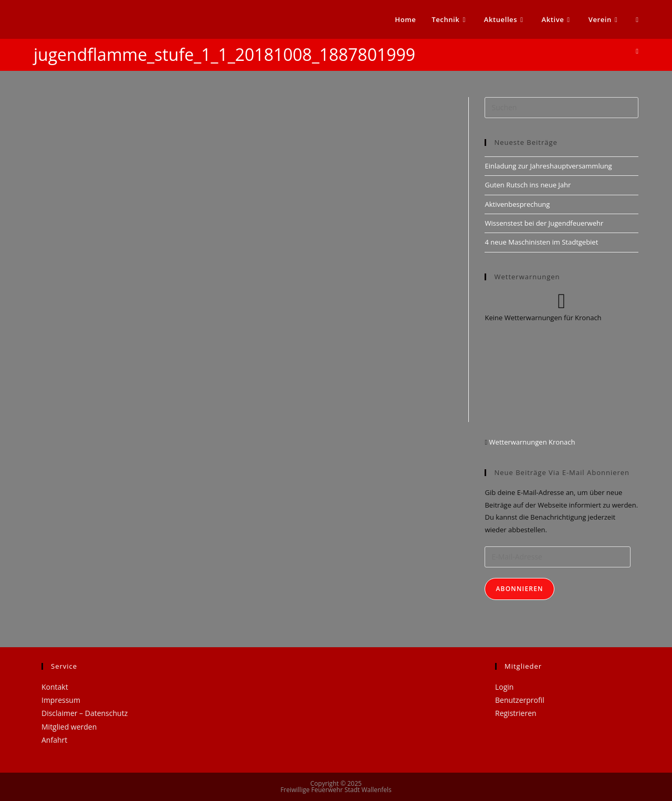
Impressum (61, 700)
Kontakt (55, 687)
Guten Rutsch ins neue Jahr (528, 185)
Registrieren (516, 713)
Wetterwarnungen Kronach (531, 442)
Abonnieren (519, 589)
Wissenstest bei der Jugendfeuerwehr (544, 223)
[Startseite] (637, 51)
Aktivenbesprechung (517, 204)
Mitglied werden (69, 727)
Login (504, 687)
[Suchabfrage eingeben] (561, 108)
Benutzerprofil (520, 700)
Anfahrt (54, 740)
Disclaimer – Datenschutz (85, 713)
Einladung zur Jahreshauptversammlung (548, 166)
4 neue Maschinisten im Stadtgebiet (541, 242)
